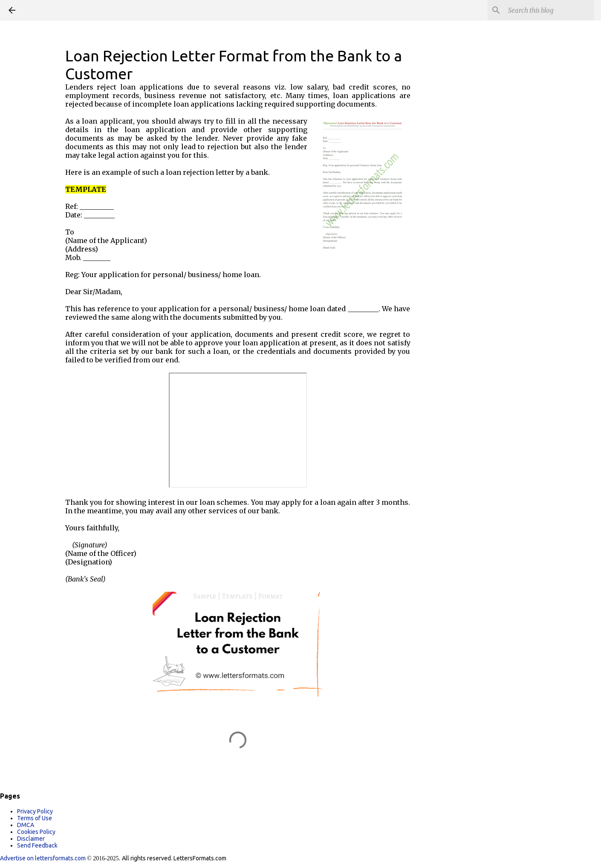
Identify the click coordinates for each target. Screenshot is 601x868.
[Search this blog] (549, 10)
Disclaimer (31, 839)
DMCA (26, 825)
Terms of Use (35, 818)
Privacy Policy (35, 811)
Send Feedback (37, 845)
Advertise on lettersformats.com (43, 858)
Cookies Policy (36, 832)
